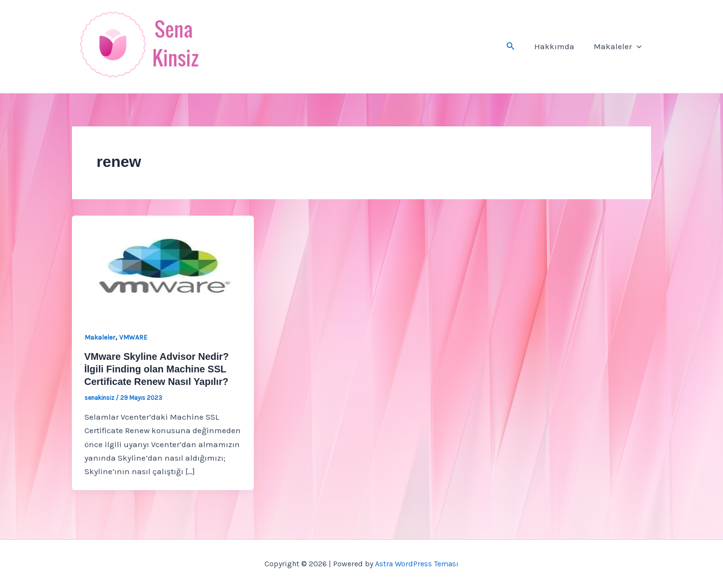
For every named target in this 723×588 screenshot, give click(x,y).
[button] (516, 46)
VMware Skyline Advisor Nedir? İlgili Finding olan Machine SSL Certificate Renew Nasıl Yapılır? (157, 369)
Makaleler (619, 46)
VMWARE (133, 337)
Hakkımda (559, 46)
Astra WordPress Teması (417, 564)
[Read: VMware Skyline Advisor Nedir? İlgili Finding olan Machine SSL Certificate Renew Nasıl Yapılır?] (163, 266)
